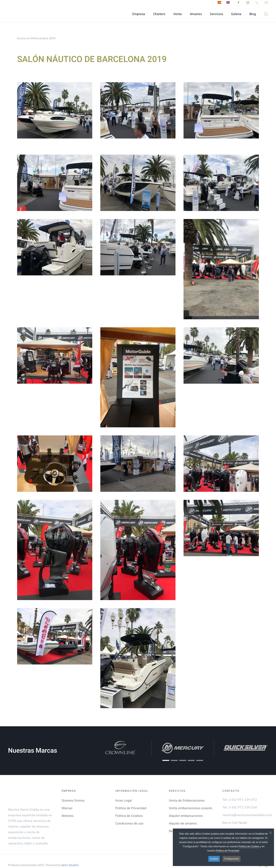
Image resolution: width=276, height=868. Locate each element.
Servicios (216, 14)
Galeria (236, 14)
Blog (253, 14)
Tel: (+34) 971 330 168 (240, 799)
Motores (68, 808)
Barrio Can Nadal (235, 814)
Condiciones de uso (129, 815)
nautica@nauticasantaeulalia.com (247, 807)
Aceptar (214, 859)
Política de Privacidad (227, 851)
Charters (159, 14)
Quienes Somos (73, 793)
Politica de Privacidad (131, 800)
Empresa (139, 14)
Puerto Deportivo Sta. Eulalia (243, 822)
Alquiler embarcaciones (186, 808)
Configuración (231, 859)
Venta (177, 14)
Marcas (67, 800)
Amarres (196, 14)
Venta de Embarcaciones (187, 793)
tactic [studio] (70, 857)
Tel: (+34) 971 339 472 (240, 792)
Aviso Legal (124, 793)
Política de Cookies (249, 846)
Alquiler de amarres (183, 815)
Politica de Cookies (129, 808)
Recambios (177, 823)
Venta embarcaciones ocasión (191, 800)
